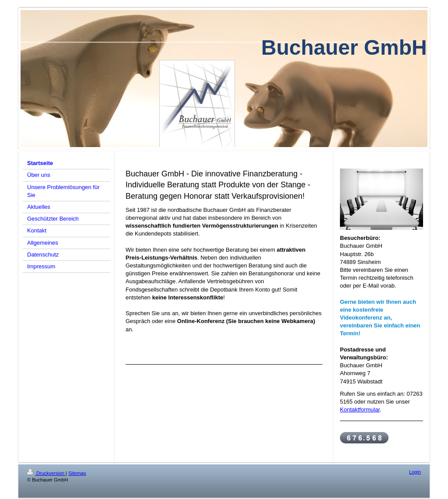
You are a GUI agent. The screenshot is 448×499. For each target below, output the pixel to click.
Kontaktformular (360, 409)
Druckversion (46, 473)
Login (415, 472)
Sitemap (77, 473)
